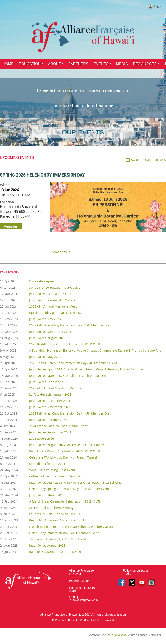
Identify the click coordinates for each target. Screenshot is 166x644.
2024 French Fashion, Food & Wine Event (58, 426)
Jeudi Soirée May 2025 (45, 357)
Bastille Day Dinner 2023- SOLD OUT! (56, 552)
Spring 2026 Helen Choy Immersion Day (42, 175)
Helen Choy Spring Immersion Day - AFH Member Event (69, 489)
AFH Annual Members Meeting (51, 508)
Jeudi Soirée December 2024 (50, 401)
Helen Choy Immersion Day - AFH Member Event (64, 533)
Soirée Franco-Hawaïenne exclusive (55, 288)
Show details (60, 252)
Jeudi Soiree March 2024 (47, 495)
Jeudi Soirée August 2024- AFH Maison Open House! (67, 445)
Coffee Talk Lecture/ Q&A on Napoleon (57, 476)
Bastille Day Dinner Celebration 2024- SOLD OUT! (65, 451)
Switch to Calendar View (149, 160)
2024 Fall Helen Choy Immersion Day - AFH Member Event (71, 413)
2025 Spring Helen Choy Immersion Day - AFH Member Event (73, 363)
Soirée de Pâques (42, 281)
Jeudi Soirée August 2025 (47, 338)
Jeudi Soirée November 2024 (50, 407)
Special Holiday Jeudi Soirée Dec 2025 (56, 313)
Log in (158, 6)
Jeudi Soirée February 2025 (49, 382)
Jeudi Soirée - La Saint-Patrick (50, 294)
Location (7, 202)
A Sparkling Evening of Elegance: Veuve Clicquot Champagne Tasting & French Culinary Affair (96, 350)
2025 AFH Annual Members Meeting (55, 388)
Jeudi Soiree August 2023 (47, 545)
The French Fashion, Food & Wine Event (58, 539)
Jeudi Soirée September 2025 (50, 332)
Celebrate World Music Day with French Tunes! (63, 457)
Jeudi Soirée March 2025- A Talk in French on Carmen (68, 376)
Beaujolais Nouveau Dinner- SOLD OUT (57, 520)
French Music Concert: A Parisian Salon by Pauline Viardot (71, 527)
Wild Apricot (117, 635)
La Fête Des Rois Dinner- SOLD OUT (55, 514)
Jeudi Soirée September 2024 (50, 432)
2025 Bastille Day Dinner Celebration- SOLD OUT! (65, 344)
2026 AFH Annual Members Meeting (55, 306)
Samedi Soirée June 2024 (47, 464)
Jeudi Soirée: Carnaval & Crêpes (52, 300)
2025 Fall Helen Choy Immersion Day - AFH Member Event (71, 325)
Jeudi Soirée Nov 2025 (45, 319)
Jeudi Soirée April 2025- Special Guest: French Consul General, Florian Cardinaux (87, 369)
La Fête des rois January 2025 (50, 394)
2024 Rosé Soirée (41, 438)
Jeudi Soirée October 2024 (48, 420)
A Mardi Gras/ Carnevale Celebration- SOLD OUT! (65, 501)
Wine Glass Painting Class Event (52, 470)
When (5, 185)
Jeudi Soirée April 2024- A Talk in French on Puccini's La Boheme (75, 483)
